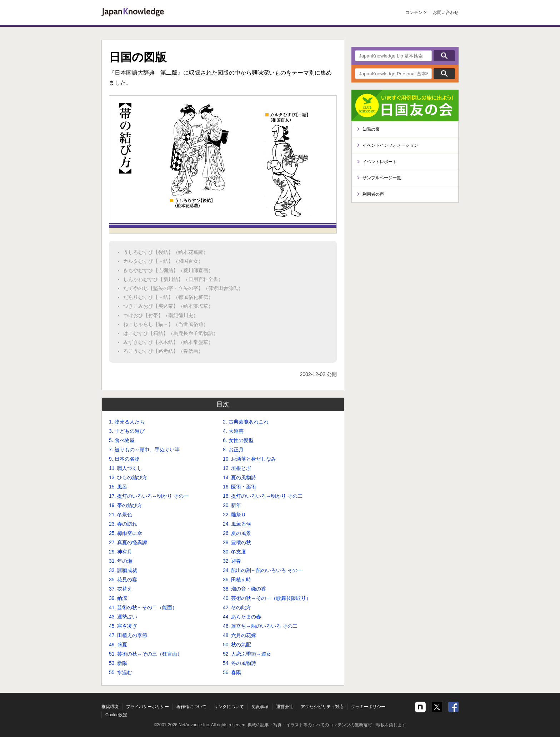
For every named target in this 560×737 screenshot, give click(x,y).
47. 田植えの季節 (128, 635)
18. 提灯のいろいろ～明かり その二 (263, 496)
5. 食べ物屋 (122, 440)
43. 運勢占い (123, 617)
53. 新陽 (118, 663)
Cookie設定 (116, 715)
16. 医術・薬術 (239, 487)
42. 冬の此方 (237, 607)
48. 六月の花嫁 (239, 635)
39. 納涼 (118, 598)
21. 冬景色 (121, 515)
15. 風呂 (118, 487)
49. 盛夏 (118, 645)
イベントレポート (380, 162)
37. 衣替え (121, 589)
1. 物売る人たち (127, 422)
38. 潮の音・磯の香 (244, 589)
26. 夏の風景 (237, 533)
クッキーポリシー (368, 707)
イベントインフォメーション (390, 145)
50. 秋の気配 (237, 645)
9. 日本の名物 (124, 459)
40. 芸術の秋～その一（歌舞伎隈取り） (267, 598)
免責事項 (260, 707)
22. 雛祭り (234, 515)
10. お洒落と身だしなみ (249, 459)
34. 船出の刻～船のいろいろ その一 (263, 570)
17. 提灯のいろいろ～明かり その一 (149, 496)
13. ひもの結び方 (128, 477)
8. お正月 (233, 450)
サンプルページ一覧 (382, 178)
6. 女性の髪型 (238, 440)
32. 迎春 (232, 561)
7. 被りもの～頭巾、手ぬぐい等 (144, 450)
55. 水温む (121, 672)
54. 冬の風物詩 (239, 663)
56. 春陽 (232, 672)
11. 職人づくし (126, 468)
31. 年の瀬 (121, 561)
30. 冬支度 (234, 552)
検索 (444, 56)
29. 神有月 (121, 552)
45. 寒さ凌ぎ (123, 626)
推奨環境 (110, 707)
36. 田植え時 (237, 580)
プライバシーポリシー (147, 707)
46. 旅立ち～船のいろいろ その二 (260, 626)
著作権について (191, 707)
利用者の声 (373, 194)
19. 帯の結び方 (126, 505)
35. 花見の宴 (123, 580)
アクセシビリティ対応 (322, 707)
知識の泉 (371, 129)
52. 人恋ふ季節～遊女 (247, 654)
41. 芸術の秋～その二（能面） (143, 607)
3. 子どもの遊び (127, 431)
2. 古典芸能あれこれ (246, 422)
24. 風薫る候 (237, 524)
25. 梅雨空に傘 (126, 533)
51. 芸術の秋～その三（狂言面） (146, 654)
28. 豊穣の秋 (237, 542)
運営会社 (285, 707)
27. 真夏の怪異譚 (128, 542)
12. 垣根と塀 (237, 468)
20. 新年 (232, 505)
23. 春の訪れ (123, 524)
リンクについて (229, 707)
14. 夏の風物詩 (239, 477)
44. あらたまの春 (242, 617)
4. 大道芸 (233, 431)
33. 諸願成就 (123, 570)
